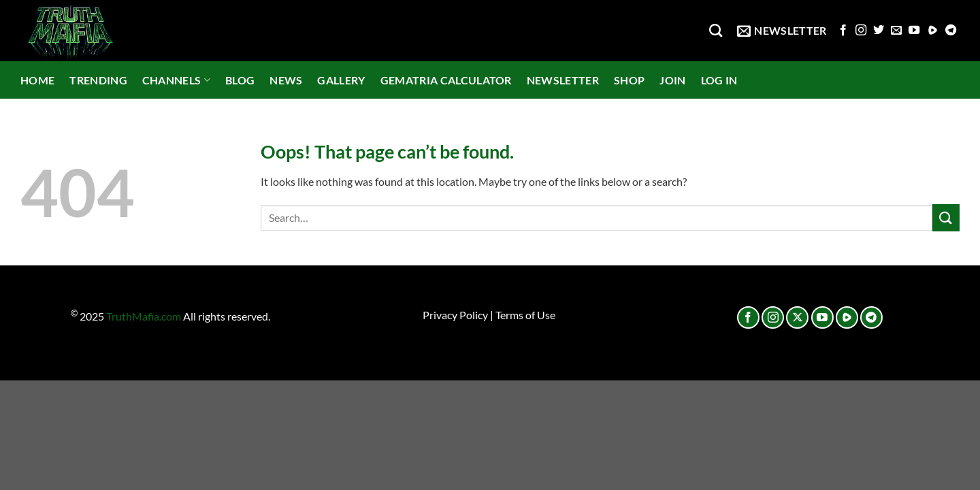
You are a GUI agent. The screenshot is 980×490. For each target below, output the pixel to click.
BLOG (240, 80)
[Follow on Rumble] (932, 31)
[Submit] (946, 217)
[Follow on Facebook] (843, 31)
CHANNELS (176, 80)
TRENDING (98, 80)
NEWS (286, 80)
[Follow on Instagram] (861, 31)
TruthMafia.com (144, 317)
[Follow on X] (797, 317)
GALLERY (341, 80)
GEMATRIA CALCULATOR (446, 80)
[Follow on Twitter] (879, 31)
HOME (37, 80)
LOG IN (719, 80)
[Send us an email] (896, 31)
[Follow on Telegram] (951, 31)
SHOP (629, 80)
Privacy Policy (455, 315)
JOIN (672, 80)
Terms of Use (525, 315)
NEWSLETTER (563, 80)
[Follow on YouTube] (914, 31)
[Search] (716, 30)
